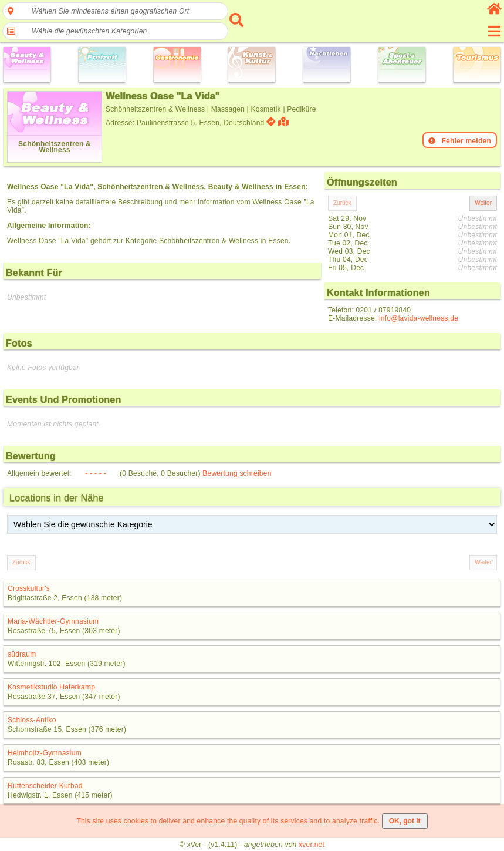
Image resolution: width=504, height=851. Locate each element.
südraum (22, 654)
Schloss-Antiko (32, 720)
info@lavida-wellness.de (419, 318)
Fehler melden (460, 141)
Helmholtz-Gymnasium (45, 753)
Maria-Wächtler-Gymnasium (53, 621)
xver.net (312, 845)
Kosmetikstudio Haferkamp (51, 687)
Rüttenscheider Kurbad (45, 786)
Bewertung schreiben (237, 473)
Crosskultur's (29, 588)
